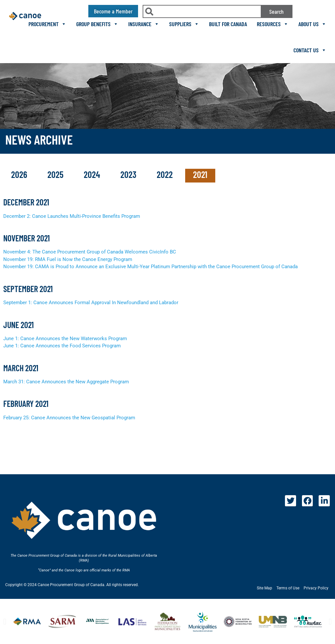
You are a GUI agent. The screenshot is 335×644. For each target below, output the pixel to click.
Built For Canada (228, 24)
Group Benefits (97, 24)
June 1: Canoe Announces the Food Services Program (62, 346)
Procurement (47, 24)
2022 (166, 174)
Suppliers (184, 24)
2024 (93, 174)
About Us (312, 24)
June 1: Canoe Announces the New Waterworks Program (65, 339)
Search (276, 11)
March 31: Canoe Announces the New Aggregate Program (66, 382)
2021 (200, 174)
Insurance (144, 24)
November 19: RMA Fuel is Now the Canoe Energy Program (68, 259)
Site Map (264, 588)
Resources (273, 24)
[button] (5, 622)
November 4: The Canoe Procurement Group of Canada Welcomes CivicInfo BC (90, 252)
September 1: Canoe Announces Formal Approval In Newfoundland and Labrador (91, 303)
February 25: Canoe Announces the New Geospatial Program (69, 418)
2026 (20, 174)
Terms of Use (288, 588)
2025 (56, 174)
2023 (129, 174)
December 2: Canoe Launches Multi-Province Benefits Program (72, 216)
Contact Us (310, 50)
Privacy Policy (316, 588)
